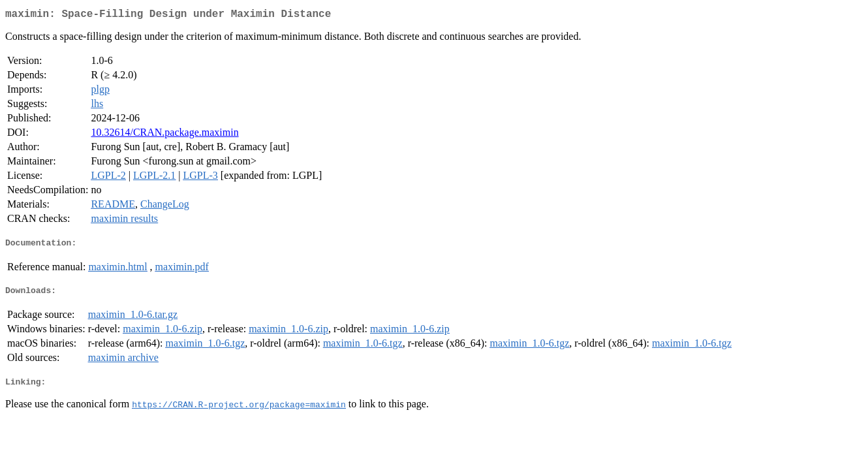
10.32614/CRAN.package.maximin (164, 135)
